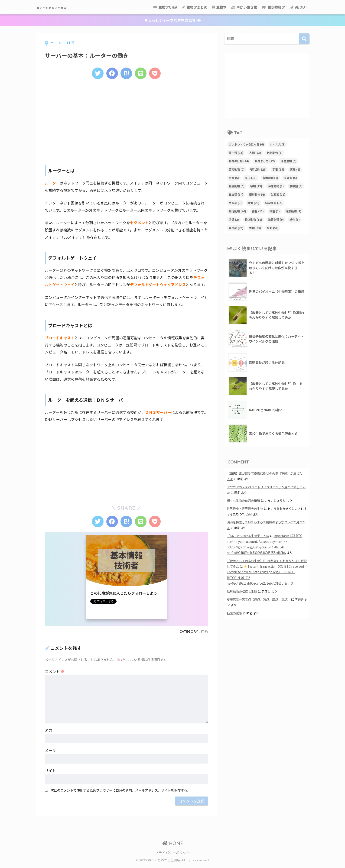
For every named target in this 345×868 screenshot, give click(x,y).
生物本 (219, 7)
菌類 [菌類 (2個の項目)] (234, 219)
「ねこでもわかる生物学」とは (248, 536)
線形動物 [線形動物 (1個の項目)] (293, 211)
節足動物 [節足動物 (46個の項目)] (237, 211)
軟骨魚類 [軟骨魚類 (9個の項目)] (276, 219)
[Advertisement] (126, 122)
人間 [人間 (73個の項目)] (255, 153)
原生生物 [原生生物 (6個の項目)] (289, 161)
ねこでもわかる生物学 (65, 7)
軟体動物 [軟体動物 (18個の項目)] (253, 219)
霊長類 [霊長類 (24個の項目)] (236, 228)
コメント (55, 674)
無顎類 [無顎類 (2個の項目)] (296, 186)
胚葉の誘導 (234, 613)
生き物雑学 (273, 7)
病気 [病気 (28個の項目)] (253, 203)
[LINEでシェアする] (142, 74)
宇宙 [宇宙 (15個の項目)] (278, 169)
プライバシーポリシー (172, 856)
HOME (173, 846)
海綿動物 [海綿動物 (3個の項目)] (276, 186)
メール (50, 753)
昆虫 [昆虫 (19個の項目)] (251, 178)
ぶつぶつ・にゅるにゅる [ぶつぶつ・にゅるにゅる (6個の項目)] (246, 144)
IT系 (204, 634)
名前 (49, 733)
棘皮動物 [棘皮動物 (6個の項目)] (237, 186)
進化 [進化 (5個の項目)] (295, 219)
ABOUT (298, 7)
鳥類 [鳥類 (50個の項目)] (273, 228)
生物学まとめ (195, 7)
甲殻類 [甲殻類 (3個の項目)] (235, 203)
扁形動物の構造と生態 (242, 591)
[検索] (304, 39)
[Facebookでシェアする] (111, 74)
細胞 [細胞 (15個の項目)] (258, 211)
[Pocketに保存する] (158, 74)
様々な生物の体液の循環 (243, 500)
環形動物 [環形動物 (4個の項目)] (257, 194)
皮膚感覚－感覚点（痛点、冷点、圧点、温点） (259, 599)
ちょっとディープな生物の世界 (172, 20)
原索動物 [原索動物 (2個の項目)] (237, 169)
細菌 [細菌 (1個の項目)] (275, 211)
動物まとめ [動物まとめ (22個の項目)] (265, 161)
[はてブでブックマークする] (126, 74)
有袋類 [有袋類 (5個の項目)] (290, 178)
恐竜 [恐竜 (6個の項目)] (234, 178)
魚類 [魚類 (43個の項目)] (255, 228)
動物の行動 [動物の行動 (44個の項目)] (239, 161)
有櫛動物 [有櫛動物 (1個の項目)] (270, 178)
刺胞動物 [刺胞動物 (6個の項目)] (275, 153)
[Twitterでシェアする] (95, 74)
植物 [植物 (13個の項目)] (256, 186)
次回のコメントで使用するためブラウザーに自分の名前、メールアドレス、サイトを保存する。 (120, 793)
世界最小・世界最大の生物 (245, 509)
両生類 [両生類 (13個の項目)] (236, 153)
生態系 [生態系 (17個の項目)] (278, 194)
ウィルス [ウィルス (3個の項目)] (278, 144)
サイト (50, 774)
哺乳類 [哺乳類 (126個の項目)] (258, 169)
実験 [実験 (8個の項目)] (295, 169)
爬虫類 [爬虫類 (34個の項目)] (236, 194)
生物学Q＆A (165, 7)
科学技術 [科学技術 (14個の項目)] (274, 203)
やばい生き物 (244, 7)
